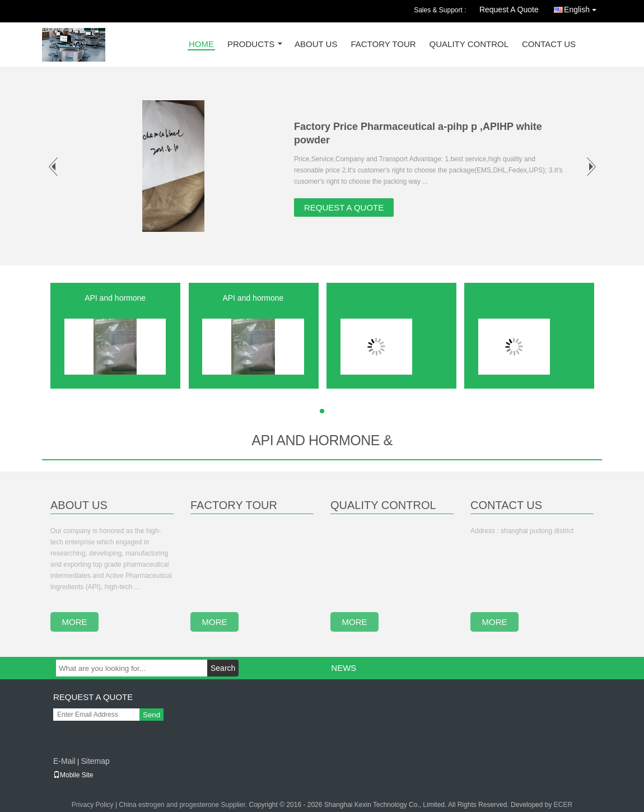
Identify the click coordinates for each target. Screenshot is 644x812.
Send (151, 715)
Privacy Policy (93, 805)
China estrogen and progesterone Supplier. (184, 805)
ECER (563, 805)
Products (251, 45)
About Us (316, 45)
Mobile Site (73, 775)
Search (223, 668)
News (344, 668)
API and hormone (115, 298)
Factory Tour (383, 45)
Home (201, 45)
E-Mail (64, 761)
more (75, 622)
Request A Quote (509, 10)
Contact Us (549, 45)
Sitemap (95, 761)
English (583, 8)
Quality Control (469, 45)
